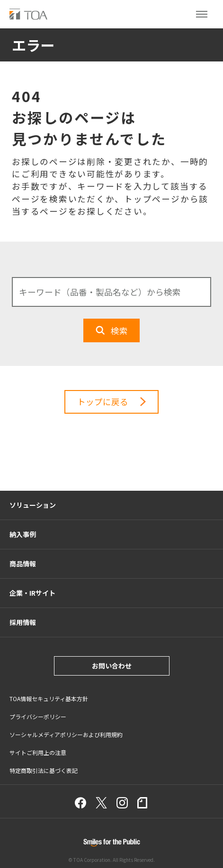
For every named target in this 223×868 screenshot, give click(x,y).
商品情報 (23, 564)
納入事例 (23, 534)
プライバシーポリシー (38, 716)
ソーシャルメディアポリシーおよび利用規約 (66, 734)
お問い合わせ (112, 666)
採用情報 (23, 622)
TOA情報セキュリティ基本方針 (49, 699)
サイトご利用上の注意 (38, 752)
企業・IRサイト (32, 593)
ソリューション (33, 505)
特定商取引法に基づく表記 (44, 770)
